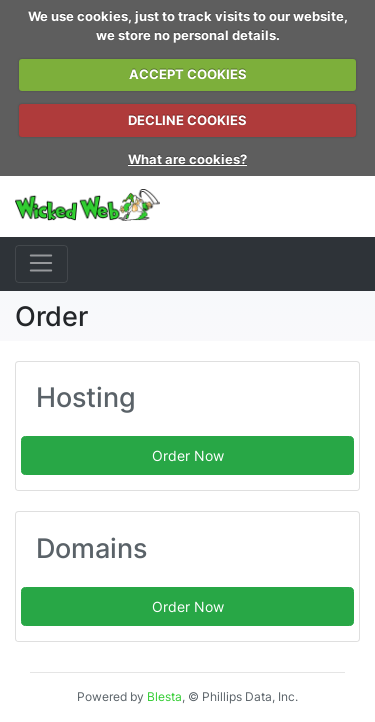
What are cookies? (187, 159)
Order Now (188, 455)
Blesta (164, 696)
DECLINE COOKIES (187, 120)
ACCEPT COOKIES (188, 74)
